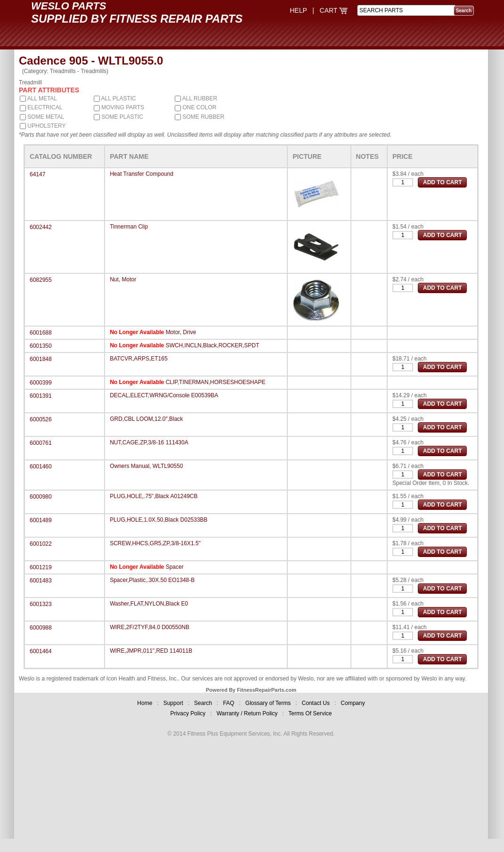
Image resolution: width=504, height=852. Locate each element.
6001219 (41, 567)
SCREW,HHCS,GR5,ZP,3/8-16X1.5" (155, 543)
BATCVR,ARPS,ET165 (138, 359)
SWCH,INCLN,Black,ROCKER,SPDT (213, 345)
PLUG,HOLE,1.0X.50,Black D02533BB (159, 520)
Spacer (175, 567)
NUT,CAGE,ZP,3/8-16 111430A (149, 442)
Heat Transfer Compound (142, 174)
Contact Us (316, 703)
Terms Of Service (310, 713)
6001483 (41, 581)
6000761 (41, 443)
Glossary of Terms (268, 703)
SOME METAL (42, 117)
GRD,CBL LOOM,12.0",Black (146, 419)
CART (334, 10)
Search (203, 703)
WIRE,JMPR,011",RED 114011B (151, 651)
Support (173, 703)
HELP (298, 10)
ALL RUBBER (196, 98)
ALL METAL (38, 98)
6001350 (41, 346)
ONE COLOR (195, 107)
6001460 (41, 467)
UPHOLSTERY (43, 126)
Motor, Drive (181, 332)
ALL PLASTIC (115, 98)
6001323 (41, 604)
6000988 (41, 628)
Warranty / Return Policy (247, 713)
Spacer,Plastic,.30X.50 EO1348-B (152, 580)
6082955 (41, 280)
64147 (37, 174)
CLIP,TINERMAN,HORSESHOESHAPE (216, 382)
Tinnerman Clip (129, 227)
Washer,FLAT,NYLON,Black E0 (149, 604)
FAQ (228, 703)
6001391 (41, 396)
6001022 (41, 544)
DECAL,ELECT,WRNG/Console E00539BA (164, 395)
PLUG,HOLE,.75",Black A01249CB (154, 496)
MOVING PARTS (119, 107)
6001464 (41, 651)
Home (145, 703)
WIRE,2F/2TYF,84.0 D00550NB (150, 627)
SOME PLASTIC (118, 117)
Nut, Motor (123, 279)
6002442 (41, 227)
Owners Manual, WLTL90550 (146, 466)
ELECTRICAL (41, 107)
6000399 (41, 383)
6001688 (41, 333)
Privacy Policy (188, 713)
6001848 (41, 359)
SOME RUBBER (199, 117)
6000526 (41, 419)
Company (353, 703)
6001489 (41, 520)
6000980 (41, 497)
